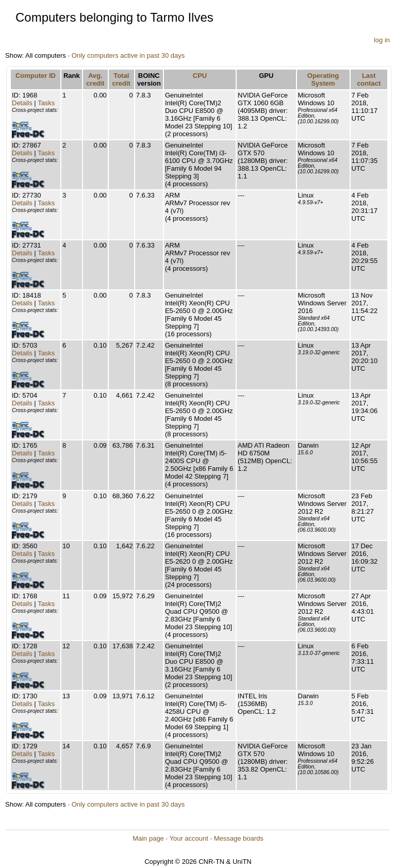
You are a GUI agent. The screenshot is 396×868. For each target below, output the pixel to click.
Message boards (239, 838)
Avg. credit (95, 79)
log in (382, 40)
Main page (148, 838)
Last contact (369, 79)
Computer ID (36, 76)
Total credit (121, 79)
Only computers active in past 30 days (128, 55)
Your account (188, 838)
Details (22, 103)
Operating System (323, 79)
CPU (200, 76)
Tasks (46, 103)
